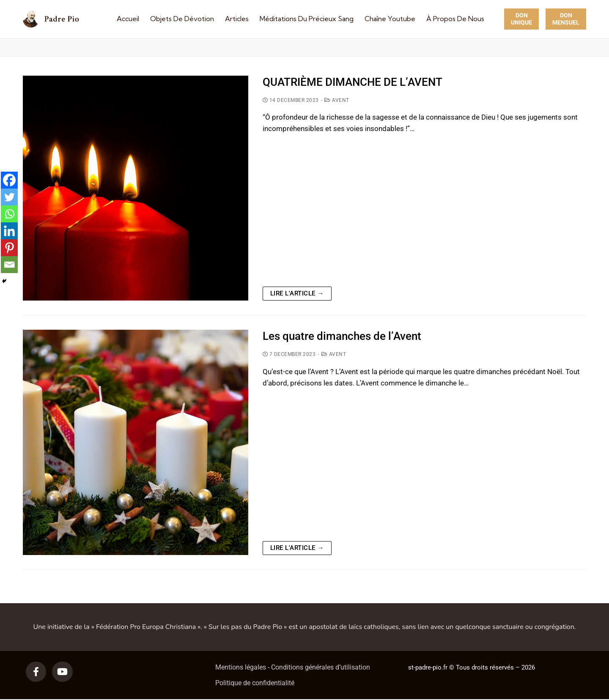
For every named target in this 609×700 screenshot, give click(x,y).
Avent (337, 100)
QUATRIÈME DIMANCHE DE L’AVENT (353, 82)
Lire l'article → (297, 293)
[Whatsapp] (9, 214)
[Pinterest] (9, 248)
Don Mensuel (566, 19)
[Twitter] (9, 197)
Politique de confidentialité (255, 683)
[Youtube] (62, 672)
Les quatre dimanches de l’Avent (342, 336)
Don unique (521, 19)
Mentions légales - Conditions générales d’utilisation (293, 667)
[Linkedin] (9, 231)
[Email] (9, 265)
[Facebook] (9, 180)
